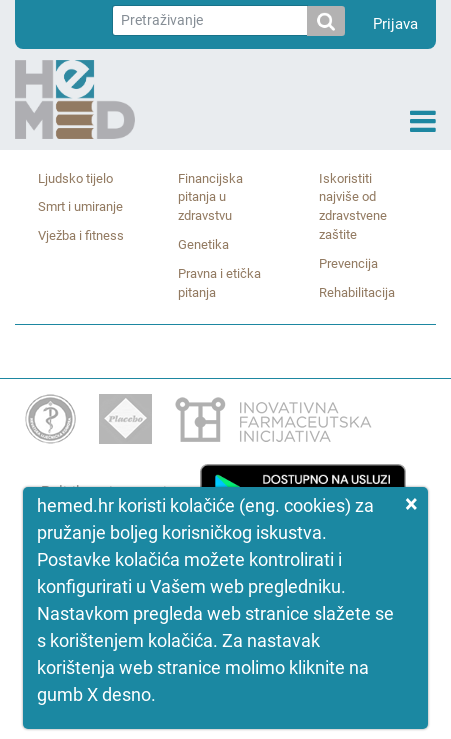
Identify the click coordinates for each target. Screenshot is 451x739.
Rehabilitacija (357, 292)
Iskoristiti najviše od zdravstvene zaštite (353, 207)
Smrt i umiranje (80, 206)
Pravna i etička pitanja (219, 283)
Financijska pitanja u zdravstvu (210, 197)
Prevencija (348, 263)
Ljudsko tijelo (75, 178)
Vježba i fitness (81, 235)
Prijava (395, 24)
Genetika (203, 244)
